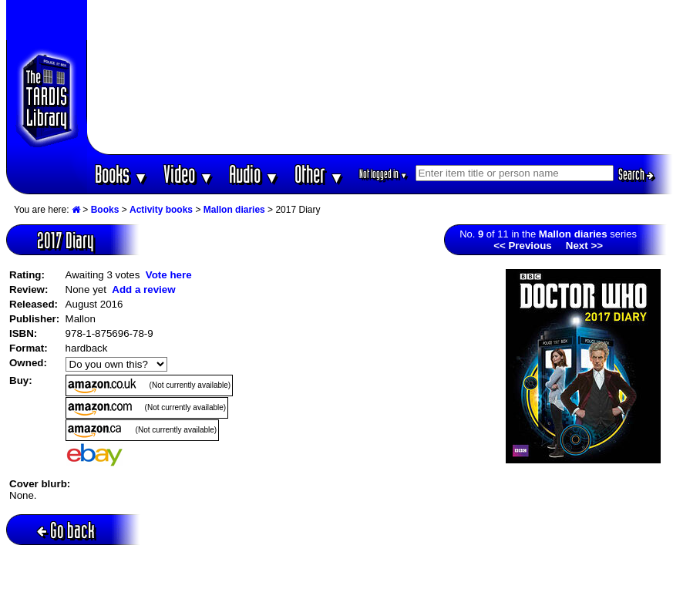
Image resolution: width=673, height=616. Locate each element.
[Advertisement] (380, 77)
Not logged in (384, 174)
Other (319, 174)
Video (188, 174)
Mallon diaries (234, 210)
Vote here (169, 275)
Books (121, 174)
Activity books (161, 210)
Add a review (143, 289)
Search (636, 174)
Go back (66, 530)
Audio (254, 174)
